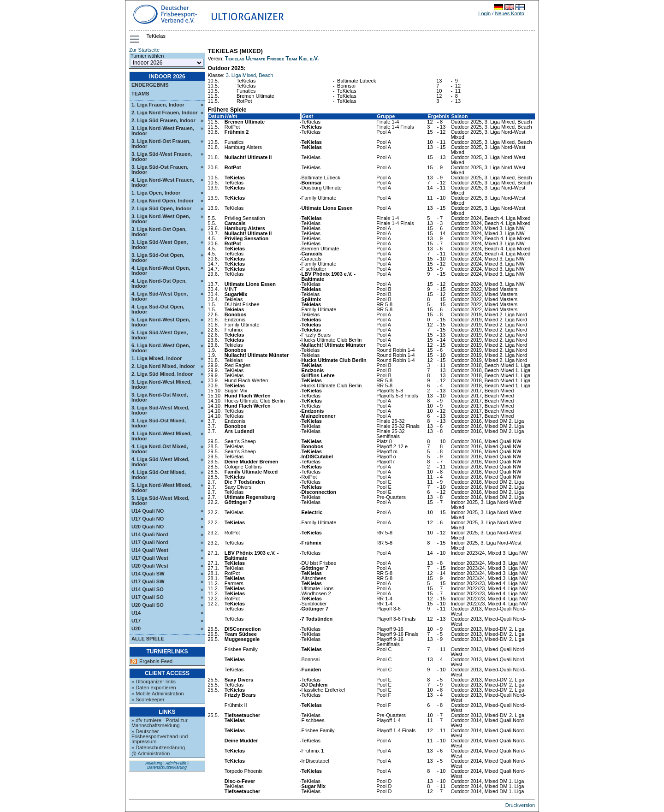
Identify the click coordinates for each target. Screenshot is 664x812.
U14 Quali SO (148, 589)
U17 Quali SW (148, 581)
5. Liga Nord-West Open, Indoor (161, 322)
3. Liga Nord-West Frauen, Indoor (163, 131)
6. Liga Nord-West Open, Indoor (161, 348)
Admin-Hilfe (176, 763)
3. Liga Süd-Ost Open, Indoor (158, 258)
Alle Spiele (148, 639)
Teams (140, 94)
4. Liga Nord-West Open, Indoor (161, 270)
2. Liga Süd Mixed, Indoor (162, 374)
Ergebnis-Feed (156, 661)
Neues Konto (510, 13)
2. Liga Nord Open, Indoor (163, 201)
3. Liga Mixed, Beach (250, 75)
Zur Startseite (144, 50)
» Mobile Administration (158, 693)
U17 (136, 621)
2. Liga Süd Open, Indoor (161, 208)
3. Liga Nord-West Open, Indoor (161, 219)
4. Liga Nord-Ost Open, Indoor (159, 283)
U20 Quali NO (148, 527)
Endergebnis (150, 85)
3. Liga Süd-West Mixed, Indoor (160, 410)
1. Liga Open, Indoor (156, 193)
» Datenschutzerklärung (158, 747)
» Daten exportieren (154, 688)
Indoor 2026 (167, 77)
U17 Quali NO (148, 519)
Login (484, 13)
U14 (136, 613)
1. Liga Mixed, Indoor (157, 358)
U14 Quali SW (148, 574)
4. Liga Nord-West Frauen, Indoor (163, 182)
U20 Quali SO (148, 605)
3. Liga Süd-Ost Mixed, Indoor (159, 423)
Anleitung (154, 763)
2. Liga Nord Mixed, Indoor (163, 366)
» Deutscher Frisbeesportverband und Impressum (160, 736)
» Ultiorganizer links (154, 682)
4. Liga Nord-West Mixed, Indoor (162, 436)
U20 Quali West (150, 566)
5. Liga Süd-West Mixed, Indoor (160, 501)
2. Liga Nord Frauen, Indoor (165, 113)
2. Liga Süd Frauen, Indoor (163, 120)
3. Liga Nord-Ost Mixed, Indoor (160, 397)
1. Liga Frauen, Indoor (158, 105)
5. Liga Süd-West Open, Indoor (160, 335)
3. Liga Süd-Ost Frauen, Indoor (160, 169)
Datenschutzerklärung (167, 767)
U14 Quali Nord (150, 534)
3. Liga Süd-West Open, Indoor (160, 245)
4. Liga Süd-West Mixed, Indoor (160, 462)
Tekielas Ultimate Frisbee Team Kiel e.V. (272, 59)
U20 (136, 628)
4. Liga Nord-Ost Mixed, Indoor (160, 449)
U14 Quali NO (148, 511)
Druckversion (520, 805)
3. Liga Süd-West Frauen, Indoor (162, 157)
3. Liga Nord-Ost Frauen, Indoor (161, 144)
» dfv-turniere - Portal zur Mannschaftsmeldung (160, 723)
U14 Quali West (150, 550)
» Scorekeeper (148, 699)
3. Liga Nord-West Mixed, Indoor (162, 384)
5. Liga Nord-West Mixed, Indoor (162, 488)
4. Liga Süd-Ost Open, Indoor (158, 309)
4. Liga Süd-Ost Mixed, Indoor (159, 475)
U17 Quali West (150, 558)
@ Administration (151, 753)
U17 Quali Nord (150, 542)
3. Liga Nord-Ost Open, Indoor (159, 232)
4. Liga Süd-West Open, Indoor (160, 296)
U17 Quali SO (148, 597)
